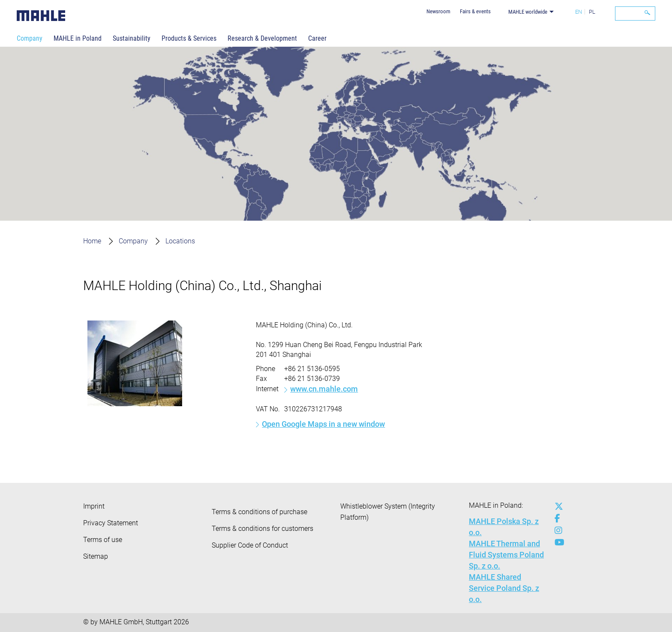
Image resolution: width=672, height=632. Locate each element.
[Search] (635, 13)
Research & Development (262, 38)
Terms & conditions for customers (262, 529)
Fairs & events (475, 11)
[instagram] (557, 530)
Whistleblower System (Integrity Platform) (388, 512)
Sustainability (132, 38)
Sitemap (96, 556)
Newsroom (438, 11)
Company (30, 38)
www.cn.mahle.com (324, 389)
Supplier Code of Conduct (250, 545)
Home (92, 241)
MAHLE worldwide (528, 12)
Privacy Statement (111, 523)
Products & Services (189, 38)
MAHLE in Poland (78, 38)
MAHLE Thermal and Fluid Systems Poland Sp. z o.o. (506, 555)
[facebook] (557, 518)
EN (579, 12)
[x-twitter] (557, 506)
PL (592, 12)
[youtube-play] (557, 542)
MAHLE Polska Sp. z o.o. (504, 527)
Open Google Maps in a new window (323, 424)
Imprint (94, 506)
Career (317, 38)
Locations (180, 241)
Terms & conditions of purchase (259, 512)
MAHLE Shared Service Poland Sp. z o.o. (504, 588)
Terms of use (103, 540)
